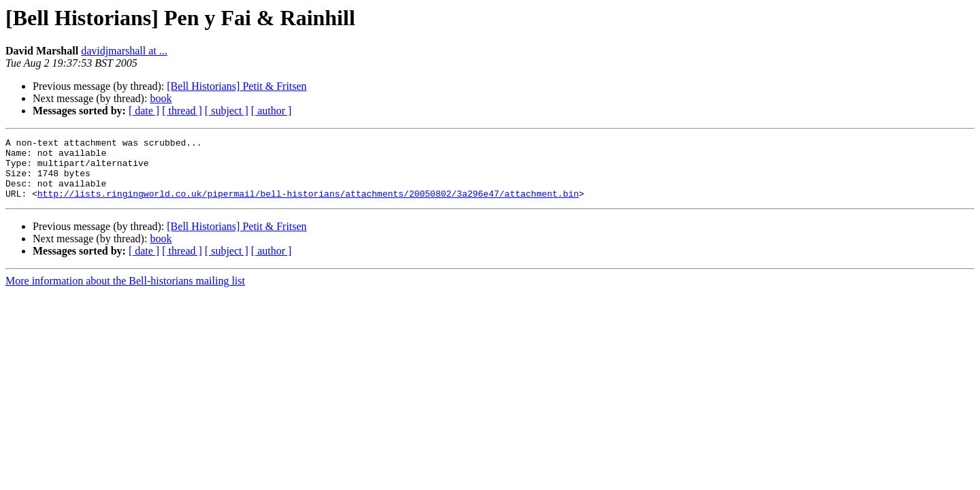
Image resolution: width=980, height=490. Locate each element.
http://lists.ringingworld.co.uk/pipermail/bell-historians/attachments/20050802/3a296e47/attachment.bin (308, 206)
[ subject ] (227, 111)
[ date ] (144, 111)
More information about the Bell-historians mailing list (125, 293)
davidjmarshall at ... (124, 51)
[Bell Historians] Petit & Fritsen (236, 86)
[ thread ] (182, 111)
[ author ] (272, 111)
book (161, 98)
